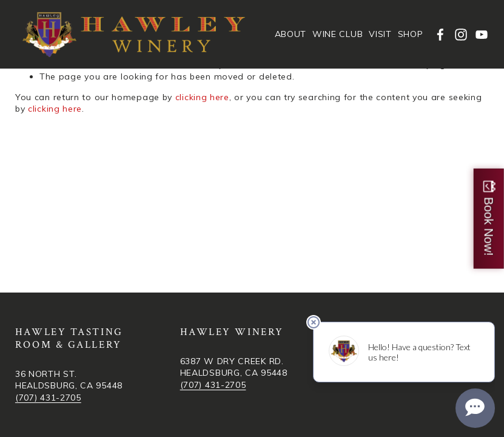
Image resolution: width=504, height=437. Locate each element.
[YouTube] (482, 35)
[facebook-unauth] (440, 35)
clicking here (202, 97)
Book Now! (489, 227)
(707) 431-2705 (48, 398)
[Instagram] (461, 35)
